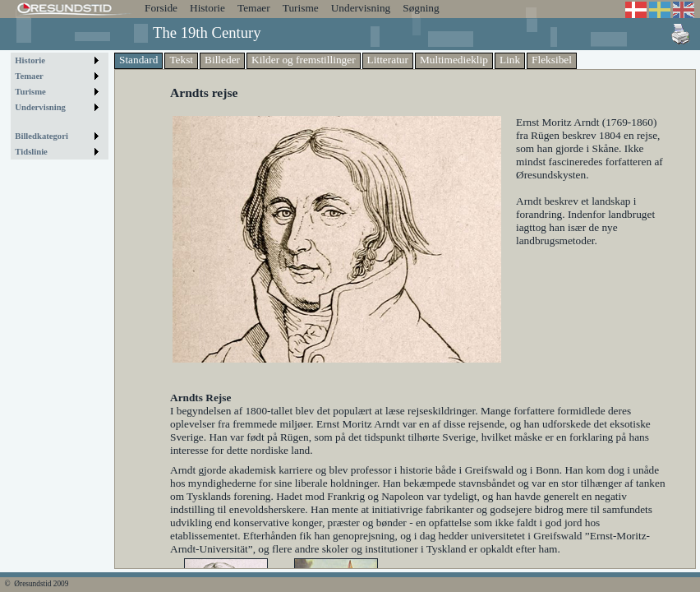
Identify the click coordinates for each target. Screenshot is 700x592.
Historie (207, 8)
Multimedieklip (454, 60)
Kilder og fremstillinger (304, 60)
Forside (161, 8)
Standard (138, 60)
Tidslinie (31, 152)
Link (510, 60)
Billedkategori (41, 136)
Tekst (181, 60)
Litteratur (388, 60)
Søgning (421, 8)
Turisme (301, 8)
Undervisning (361, 8)
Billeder (222, 60)
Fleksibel (552, 60)
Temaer (254, 8)
